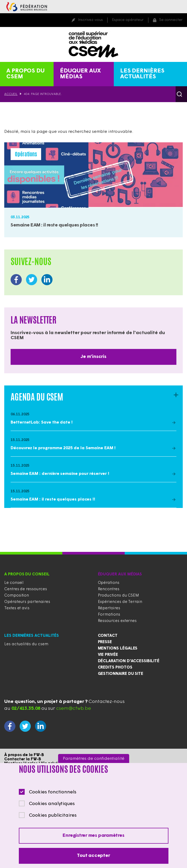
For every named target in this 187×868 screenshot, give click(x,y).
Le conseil (14, 583)
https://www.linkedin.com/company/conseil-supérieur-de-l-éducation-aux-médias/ (47, 280)
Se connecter (171, 20)
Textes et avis (17, 608)
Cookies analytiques (52, 812)
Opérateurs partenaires (27, 602)
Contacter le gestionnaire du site (37, 768)
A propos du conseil (27, 574)
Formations (109, 615)
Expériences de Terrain (120, 602)
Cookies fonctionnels (53, 800)
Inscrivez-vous (90, 20)
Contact (108, 636)
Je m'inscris (93, 357)
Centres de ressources (26, 589)
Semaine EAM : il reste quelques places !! (54, 225)
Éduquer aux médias (80, 74)
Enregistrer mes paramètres (93, 844)
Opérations (109, 583)
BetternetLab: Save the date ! (42, 422)
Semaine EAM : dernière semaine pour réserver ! (60, 474)
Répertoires (109, 608)
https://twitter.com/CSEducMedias (32, 280)
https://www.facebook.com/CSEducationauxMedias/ (16, 280)
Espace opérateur (128, 20)
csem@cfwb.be (74, 709)
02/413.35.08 (26, 709)
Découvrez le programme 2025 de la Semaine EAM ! (63, 448)
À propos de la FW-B (24, 755)
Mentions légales (118, 649)
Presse (105, 642)
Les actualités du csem (26, 644)
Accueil (11, 94)
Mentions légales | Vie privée (32, 764)
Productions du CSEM (119, 596)
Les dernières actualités (142, 74)
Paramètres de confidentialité (94, 767)
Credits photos (115, 668)
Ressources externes (117, 621)
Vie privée (108, 655)
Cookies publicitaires (53, 823)
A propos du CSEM (25, 74)
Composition (17, 596)
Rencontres (109, 589)
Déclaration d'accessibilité (129, 661)
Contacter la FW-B (23, 759)
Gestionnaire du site (121, 674)
